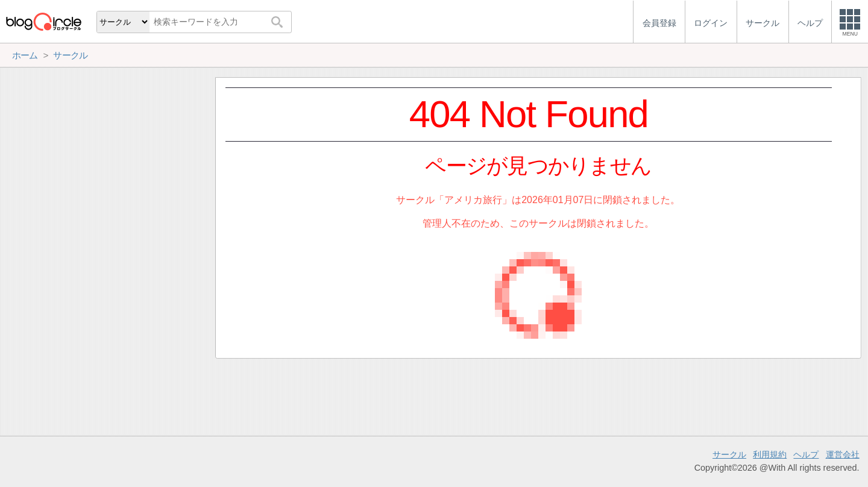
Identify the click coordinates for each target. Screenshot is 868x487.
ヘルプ (806, 454)
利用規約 (770, 454)
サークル (729, 454)
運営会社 (843, 454)
